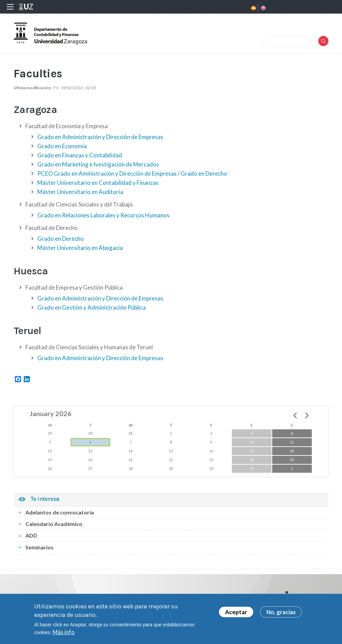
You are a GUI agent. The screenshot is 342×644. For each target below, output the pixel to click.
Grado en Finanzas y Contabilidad (80, 155)
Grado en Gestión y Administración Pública (92, 307)
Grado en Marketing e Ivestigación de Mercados (98, 164)
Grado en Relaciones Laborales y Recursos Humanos (103, 215)
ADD (31, 535)
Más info (64, 632)
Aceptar (236, 612)
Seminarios (39, 547)
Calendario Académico (54, 524)
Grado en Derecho (61, 239)
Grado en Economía (62, 146)
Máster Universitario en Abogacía (80, 248)
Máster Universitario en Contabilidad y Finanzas (98, 183)
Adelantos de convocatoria (60, 512)
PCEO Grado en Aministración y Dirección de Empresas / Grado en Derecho (132, 173)
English (263, 8)
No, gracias (281, 612)
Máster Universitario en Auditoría (80, 192)
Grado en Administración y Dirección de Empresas (100, 137)
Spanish (253, 8)
